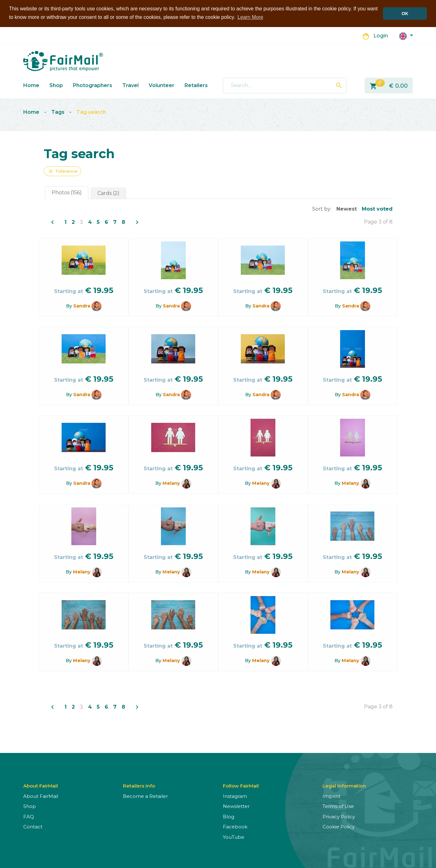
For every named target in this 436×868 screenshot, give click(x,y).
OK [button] (405, 14)
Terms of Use (338, 806)
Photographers (93, 85)
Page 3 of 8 (378, 222)
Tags (58, 112)
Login (381, 36)
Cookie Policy (339, 827)
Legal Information (344, 786)
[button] (406, 36)
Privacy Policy (339, 817)
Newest (347, 209)
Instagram (235, 796)
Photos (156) (67, 193)
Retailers (196, 85)
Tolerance (62, 171)
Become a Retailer (145, 796)
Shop (56, 85)
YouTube (234, 837)
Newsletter (236, 806)
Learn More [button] (251, 17)
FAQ (29, 817)
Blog (229, 817)
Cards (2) (108, 193)
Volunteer (162, 85)
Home (31, 85)
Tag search (91, 112)
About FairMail (41, 796)
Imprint (331, 796)
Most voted (377, 209)
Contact (33, 827)
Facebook (235, 827)
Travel (130, 85)
